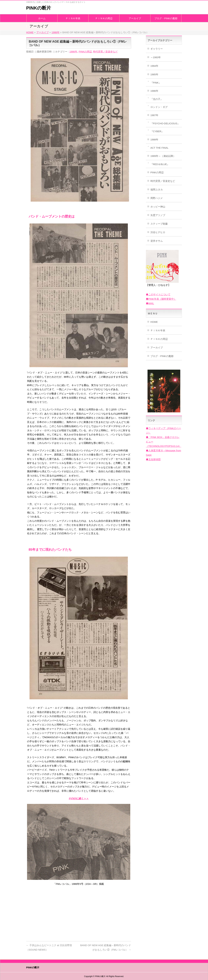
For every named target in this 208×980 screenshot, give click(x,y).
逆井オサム (157, 241)
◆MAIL (150, 303)
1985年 (154, 74)
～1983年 (156, 57)
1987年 (154, 115)
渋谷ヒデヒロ (158, 232)
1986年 (73, 52)
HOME (154, 322)
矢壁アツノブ (158, 215)
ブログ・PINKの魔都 (162, 356)
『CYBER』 (157, 131)
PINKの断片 (39, 8)
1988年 (154, 140)
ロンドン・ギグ (159, 107)
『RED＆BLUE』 (160, 164)
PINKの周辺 (85, 52)
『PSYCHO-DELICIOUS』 (165, 123)
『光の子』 (157, 99)
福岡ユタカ (157, 190)
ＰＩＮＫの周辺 (159, 339)
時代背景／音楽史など (105, 52)
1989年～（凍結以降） (163, 156)
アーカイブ (157, 348)
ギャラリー (157, 49)
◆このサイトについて (158, 294)
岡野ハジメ (157, 198)
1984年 (154, 66)
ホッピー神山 (158, 207)
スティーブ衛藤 (159, 224)
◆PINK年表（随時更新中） (161, 299)
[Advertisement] (79, 912)
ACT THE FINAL (159, 148)
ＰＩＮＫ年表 (158, 330)
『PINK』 (156, 83)
